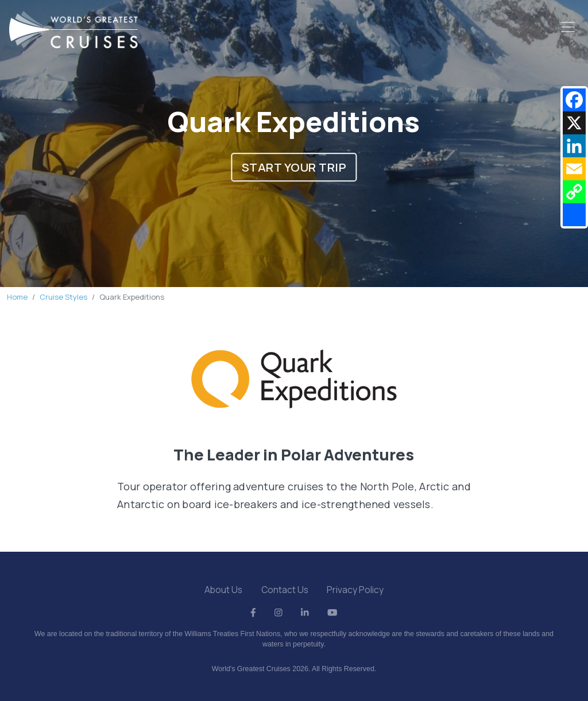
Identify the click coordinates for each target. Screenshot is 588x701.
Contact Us (285, 590)
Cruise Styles (63, 297)
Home (17, 297)
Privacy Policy (355, 590)
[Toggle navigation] (568, 27)
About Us (223, 590)
